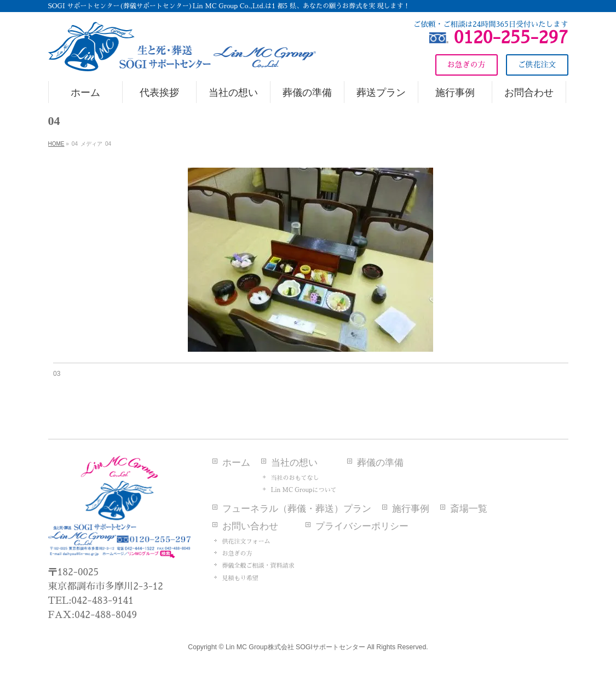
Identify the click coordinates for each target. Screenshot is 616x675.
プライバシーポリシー (362, 526)
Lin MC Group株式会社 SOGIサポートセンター (295, 647)
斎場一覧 (469, 509)
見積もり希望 (240, 578)
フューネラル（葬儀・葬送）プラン (297, 509)
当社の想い (294, 463)
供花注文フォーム (246, 542)
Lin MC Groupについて (304, 490)
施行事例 (411, 509)
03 (57, 374)
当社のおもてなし (295, 478)
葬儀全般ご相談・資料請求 (258, 566)
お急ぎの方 (237, 554)
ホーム (236, 463)
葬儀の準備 (380, 463)
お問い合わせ (250, 526)
